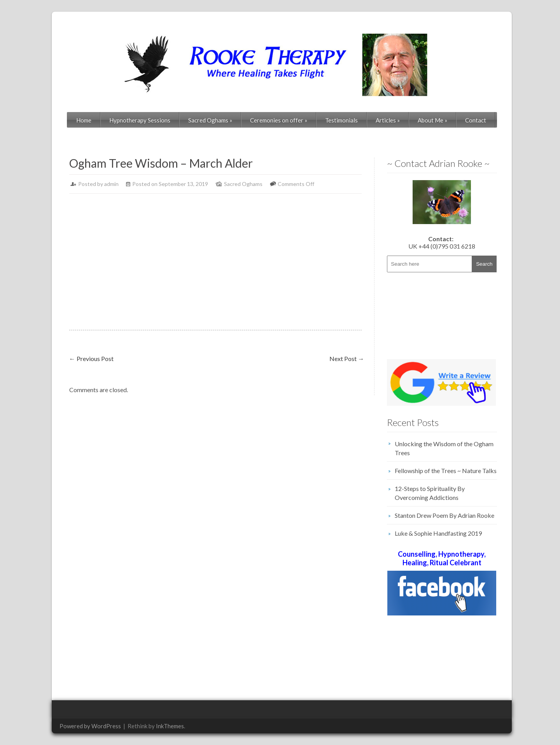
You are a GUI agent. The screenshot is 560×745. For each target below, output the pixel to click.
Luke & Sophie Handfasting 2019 (438, 533)
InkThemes (170, 726)
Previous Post (91, 358)
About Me (432, 120)
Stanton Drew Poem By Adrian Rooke (444, 515)
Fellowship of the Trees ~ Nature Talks (446, 471)
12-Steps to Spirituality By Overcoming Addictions (430, 493)
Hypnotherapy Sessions (140, 120)
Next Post (347, 358)
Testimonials (341, 120)
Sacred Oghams (210, 120)
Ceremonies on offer (279, 120)
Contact (476, 120)
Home (84, 120)
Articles (388, 120)
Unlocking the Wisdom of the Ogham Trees (444, 448)
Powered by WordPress (90, 726)
